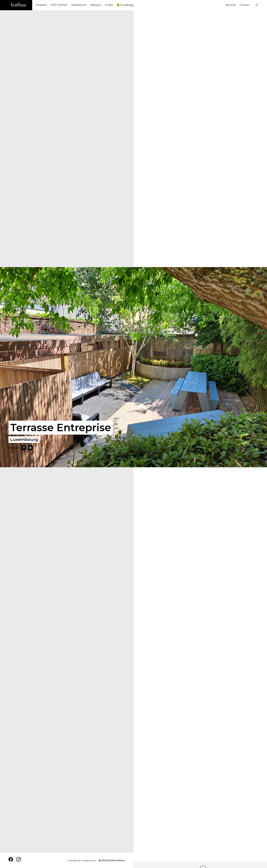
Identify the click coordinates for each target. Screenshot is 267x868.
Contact (245, 5)
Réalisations (79, 5)
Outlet (109, 5)
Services (231, 5)
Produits (41, 5)
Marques (96, 5)
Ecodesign (127, 5)
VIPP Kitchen (59, 5)
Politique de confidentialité (82, 860)
